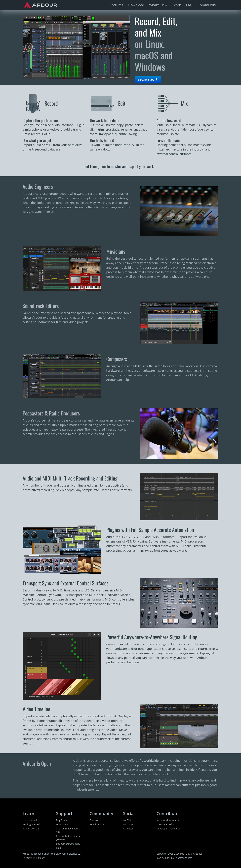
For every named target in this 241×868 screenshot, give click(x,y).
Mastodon (129, 824)
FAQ (189, 5)
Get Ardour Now (148, 80)
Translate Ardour (166, 824)
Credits (197, 854)
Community (207, 5)
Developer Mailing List (169, 829)
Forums (94, 820)
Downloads (62, 824)
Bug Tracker (63, 820)
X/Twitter (128, 829)
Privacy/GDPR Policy (34, 858)
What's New (158, 5)
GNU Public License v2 (68, 854)
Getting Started (31, 824)
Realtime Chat (97, 824)
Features (116, 5)
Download (136, 5)
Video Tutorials (31, 829)
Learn (177, 5)
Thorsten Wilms (183, 858)
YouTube (128, 820)
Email (59, 848)
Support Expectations (68, 844)
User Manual (30, 820)
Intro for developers (168, 820)
